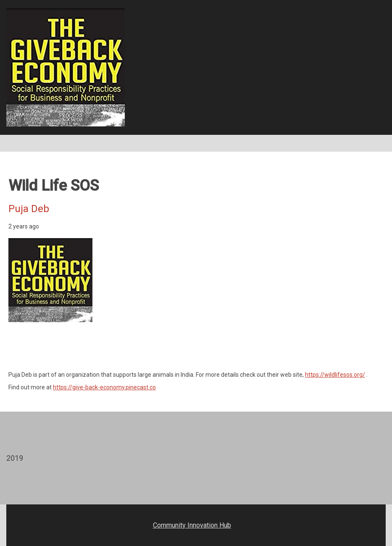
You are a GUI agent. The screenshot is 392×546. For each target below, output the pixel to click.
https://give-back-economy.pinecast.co (104, 387)
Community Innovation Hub (192, 525)
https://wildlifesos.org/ (335, 375)
